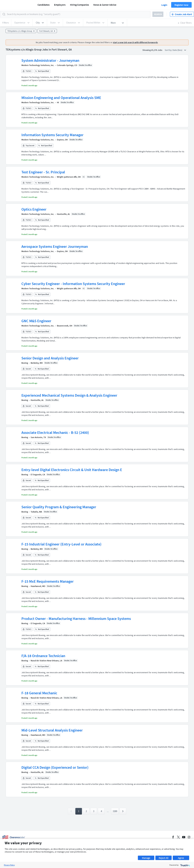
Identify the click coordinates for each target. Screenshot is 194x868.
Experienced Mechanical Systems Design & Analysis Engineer (69, 395)
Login (164, 5)
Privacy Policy (9, 865)
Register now (181, 5)
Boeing (25, 363)
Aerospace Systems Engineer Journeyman (55, 246)
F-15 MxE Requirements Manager (48, 581)
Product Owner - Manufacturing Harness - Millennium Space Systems (76, 619)
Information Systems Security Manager (52, 135)
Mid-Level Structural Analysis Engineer (52, 730)
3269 (115, 811)
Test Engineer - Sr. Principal (43, 172)
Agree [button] (181, 858)
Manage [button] (146, 858)
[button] (40, 23)
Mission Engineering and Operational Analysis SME (61, 98)
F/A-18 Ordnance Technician (43, 656)
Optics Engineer (34, 209)
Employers (60, 5)
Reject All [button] (164, 858)
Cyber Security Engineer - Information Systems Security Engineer (73, 284)
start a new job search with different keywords (135, 42)
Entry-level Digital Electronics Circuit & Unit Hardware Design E (72, 470)
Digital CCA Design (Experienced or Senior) (55, 767)
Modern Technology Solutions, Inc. (38, 65)
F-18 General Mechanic (39, 693)
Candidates (44, 5)
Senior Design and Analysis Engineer (50, 358)
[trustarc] (185, 865)
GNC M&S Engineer (36, 321)
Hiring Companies (79, 5)
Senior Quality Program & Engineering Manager (59, 507)
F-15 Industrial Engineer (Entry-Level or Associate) (61, 544)
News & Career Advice (105, 5)
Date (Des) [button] (179, 50)
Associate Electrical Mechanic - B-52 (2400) (55, 433)
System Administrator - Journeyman (50, 60)
